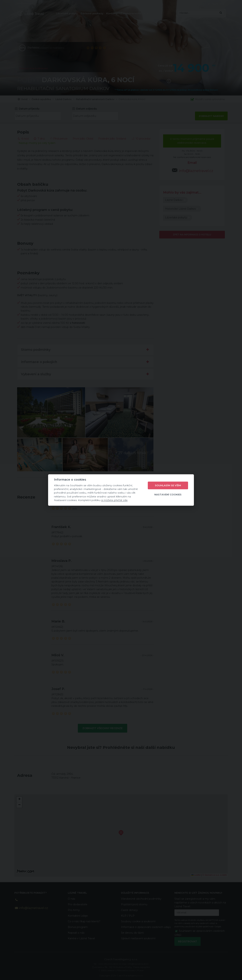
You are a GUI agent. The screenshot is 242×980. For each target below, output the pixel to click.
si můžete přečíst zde (114, 500)
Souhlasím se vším (168, 485)
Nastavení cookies (168, 494)
